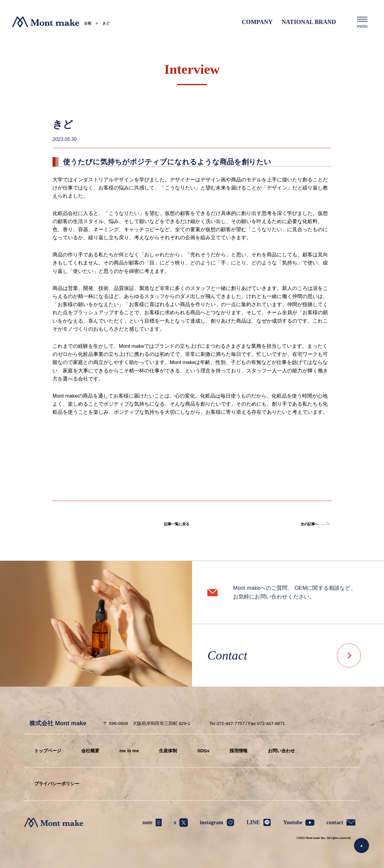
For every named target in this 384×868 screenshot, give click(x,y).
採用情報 (238, 751)
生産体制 (168, 751)
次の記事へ (310, 524)
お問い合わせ (281, 751)
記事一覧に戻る (177, 524)
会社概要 (90, 751)
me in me (129, 751)
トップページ (48, 751)
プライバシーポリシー (57, 784)
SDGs (203, 751)
